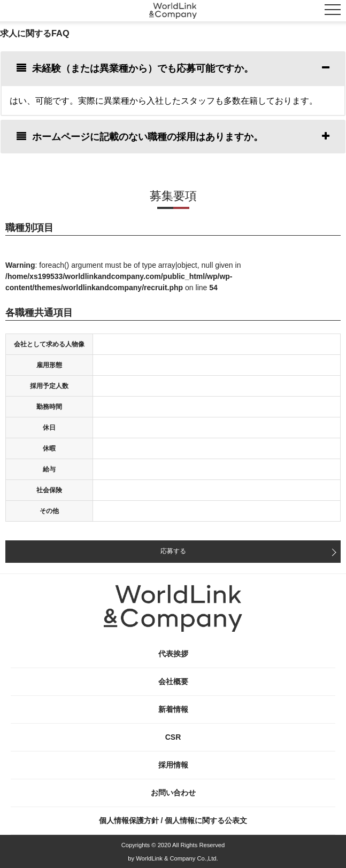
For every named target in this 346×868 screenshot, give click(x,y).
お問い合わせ (173, 793)
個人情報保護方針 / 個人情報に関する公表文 (173, 820)
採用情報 (173, 765)
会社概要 (173, 681)
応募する (173, 551)
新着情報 (173, 709)
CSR (173, 737)
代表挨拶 (173, 654)
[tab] (173, 68)
